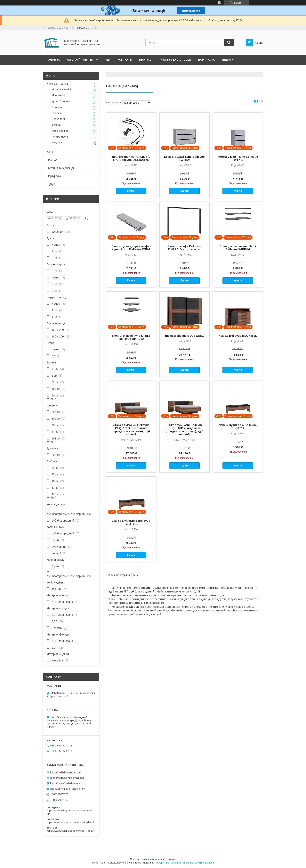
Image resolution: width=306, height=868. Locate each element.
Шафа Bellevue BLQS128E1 (184, 336)
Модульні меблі (61, 89)
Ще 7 (53, 442)
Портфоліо (207, 60)
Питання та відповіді (175, 60)
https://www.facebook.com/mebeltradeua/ (70, 822)
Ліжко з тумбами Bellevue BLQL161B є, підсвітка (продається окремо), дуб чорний (184, 430)
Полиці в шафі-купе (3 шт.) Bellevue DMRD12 (131, 337)
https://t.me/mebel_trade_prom (68, 789)
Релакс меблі (60, 137)
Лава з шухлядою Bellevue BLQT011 (238, 427)
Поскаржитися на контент (169, 863)
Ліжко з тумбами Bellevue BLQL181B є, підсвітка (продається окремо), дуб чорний (131, 430)
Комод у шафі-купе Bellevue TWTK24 (184, 158)
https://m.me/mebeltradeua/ (66, 783)
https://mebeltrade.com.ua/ (65, 772)
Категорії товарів (80, 60)
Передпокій (59, 119)
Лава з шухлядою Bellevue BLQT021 (131, 522)
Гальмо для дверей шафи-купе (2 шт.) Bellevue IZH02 (131, 248)
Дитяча (56, 125)
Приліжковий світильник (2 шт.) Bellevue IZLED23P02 (131, 158)
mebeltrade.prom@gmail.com (67, 778)
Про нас (145, 60)
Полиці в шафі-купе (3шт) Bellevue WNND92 (238, 248)
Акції (107, 60)
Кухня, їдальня (61, 101)
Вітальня (57, 107)
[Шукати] (229, 43)
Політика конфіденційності (199, 863)
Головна (53, 60)
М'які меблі (58, 95)
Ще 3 (53, 399)
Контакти (125, 60)
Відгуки (228, 60)
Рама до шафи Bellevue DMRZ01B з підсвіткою (184, 248)
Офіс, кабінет (60, 131)
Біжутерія (57, 143)
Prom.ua (171, 859)
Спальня (57, 113)
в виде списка (261, 103)
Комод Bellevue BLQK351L (238, 336)
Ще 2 (53, 497)
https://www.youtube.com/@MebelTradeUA (71, 831)
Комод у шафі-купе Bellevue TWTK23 (238, 158)
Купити (131, 191)
